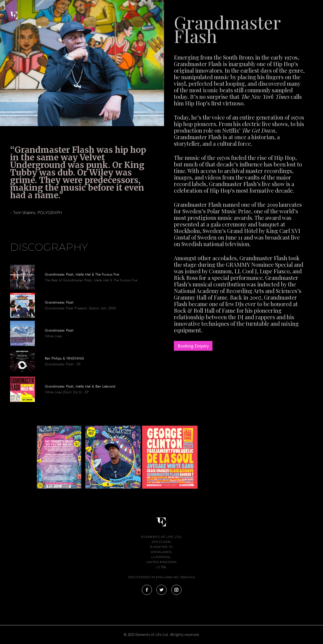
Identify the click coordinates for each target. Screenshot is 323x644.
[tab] (10, 226)
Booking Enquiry (193, 346)
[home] (18, 12)
